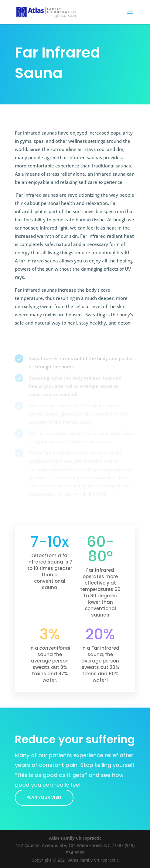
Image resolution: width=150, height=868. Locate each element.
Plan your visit (44, 797)
